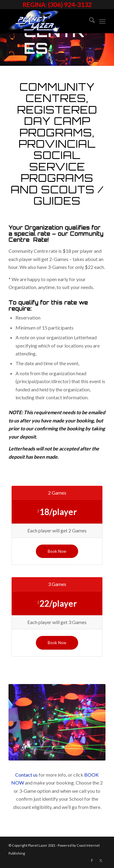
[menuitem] (89, 21)
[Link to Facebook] (92, 860)
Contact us (26, 775)
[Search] (89, 21)
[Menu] (102, 21)
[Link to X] (101, 860)
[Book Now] (57, 551)
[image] (47, 21)
